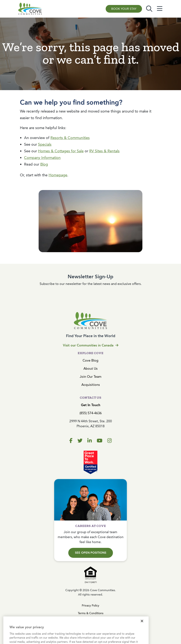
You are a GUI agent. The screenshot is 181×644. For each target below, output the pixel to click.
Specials (45, 144)
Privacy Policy (90, 606)
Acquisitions (91, 385)
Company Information (42, 158)
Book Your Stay (124, 9)
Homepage (58, 175)
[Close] (142, 628)
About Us (90, 369)
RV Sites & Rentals (104, 151)
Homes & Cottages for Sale (61, 151)
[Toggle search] (149, 9)
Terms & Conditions (91, 613)
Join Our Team (91, 377)
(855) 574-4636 (91, 413)
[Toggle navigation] (160, 9)
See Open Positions (91, 553)
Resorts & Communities (70, 138)
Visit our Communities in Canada (91, 345)
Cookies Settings (90, 621)
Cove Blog (90, 360)
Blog (44, 164)
